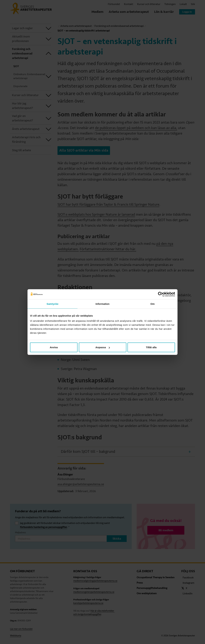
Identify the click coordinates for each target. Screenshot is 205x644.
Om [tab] (152, 304)
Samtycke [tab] (53, 304)
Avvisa (54, 347)
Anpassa (103, 347)
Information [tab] (102, 304)
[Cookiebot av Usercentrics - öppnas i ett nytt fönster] (160, 294)
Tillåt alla (151, 347)
